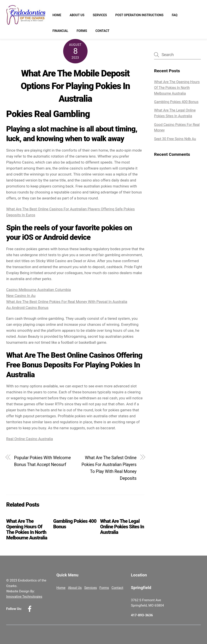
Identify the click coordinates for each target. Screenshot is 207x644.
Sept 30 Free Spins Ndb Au (175, 139)
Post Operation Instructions (139, 15)
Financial (60, 31)
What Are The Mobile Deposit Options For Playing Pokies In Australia (75, 86)
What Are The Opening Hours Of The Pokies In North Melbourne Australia (27, 529)
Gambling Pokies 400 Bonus (176, 102)
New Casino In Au (21, 296)
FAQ (175, 15)
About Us (77, 15)
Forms (82, 31)
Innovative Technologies (24, 597)
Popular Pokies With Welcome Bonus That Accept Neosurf (42, 461)
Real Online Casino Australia (30, 439)
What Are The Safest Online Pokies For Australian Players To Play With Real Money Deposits (109, 468)
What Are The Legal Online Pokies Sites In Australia (122, 527)
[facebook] (30, 609)
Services (100, 15)
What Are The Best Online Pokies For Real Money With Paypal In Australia (67, 302)
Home (57, 15)
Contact (102, 31)
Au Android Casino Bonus (27, 308)
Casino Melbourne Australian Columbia (39, 290)
